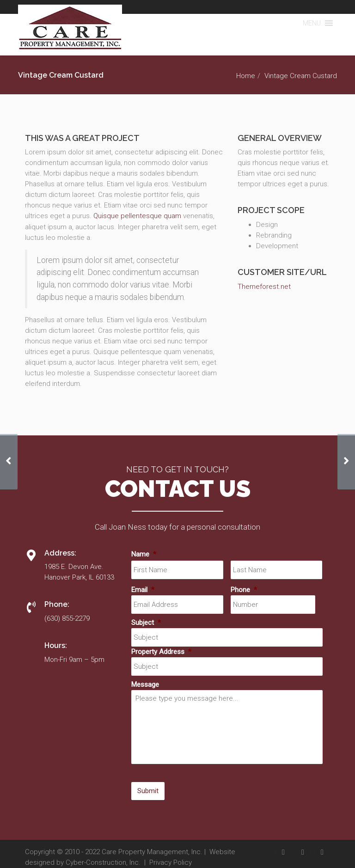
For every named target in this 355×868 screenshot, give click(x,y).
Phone (244, 590)
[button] (312, 23)
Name (144, 554)
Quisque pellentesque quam (137, 216)
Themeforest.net (264, 287)
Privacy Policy (171, 862)
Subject (146, 623)
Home (246, 76)
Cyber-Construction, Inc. (103, 862)
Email (143, 590)
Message (145, 685)
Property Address (161, 652)
